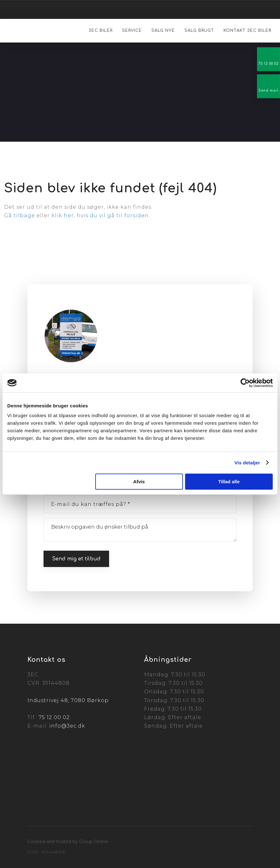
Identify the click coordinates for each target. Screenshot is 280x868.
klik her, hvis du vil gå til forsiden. (101, 216)
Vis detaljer (247, 463)
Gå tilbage (20, 216)
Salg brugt (199, 31)
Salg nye (163, 31)
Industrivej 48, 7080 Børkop (68, 700)
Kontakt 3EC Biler (247, 31)
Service (132, 31)
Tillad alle (229, 482)
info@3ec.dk (67, 726)
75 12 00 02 (54, 717)
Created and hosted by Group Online (68, 842)
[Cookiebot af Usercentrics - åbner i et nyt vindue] (245, 383)
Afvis (139, 482)
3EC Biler (101, 31)
